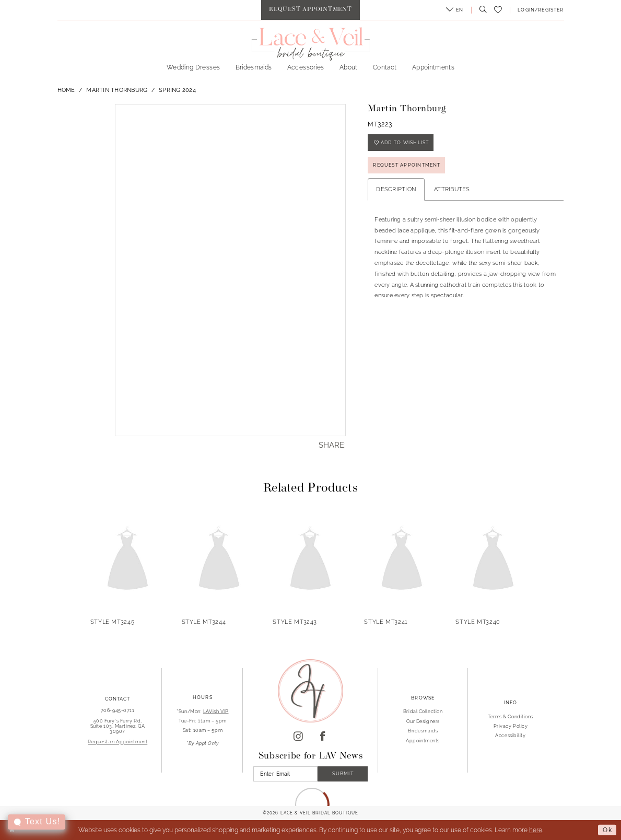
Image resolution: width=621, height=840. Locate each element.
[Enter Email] (285, 774)
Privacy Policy (511, 726)
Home (66, 90)
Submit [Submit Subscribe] (343, 773)
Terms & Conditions (511, 716)
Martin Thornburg (117, 90)
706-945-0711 (118, 710)
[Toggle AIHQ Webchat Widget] (37, 822)
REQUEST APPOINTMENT (407, 165)
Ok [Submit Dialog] (607, 830)
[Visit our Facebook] (323, 737)
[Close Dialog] (12, 830)
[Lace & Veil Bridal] (310, 44)
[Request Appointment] (310, 10)
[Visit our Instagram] (298, 737)
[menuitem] (310, 10)
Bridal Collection (423, 711)
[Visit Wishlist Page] (498, 10)
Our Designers (423, 721)
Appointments (423, 740)
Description (396, 189)
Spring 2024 (177, 90)
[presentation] (128, 560)
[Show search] (481, 10)
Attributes (452, 189)
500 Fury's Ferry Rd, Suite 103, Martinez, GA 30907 (118, 726)
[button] (455, 10)
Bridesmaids (423, 731)
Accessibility (510, 735)
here (536, 830)
